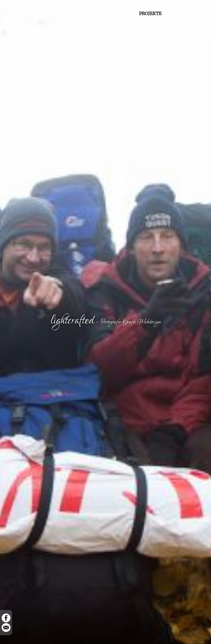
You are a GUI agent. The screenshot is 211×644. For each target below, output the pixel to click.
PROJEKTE (150, 13)
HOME (112, 14)
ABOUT (189, 14)
